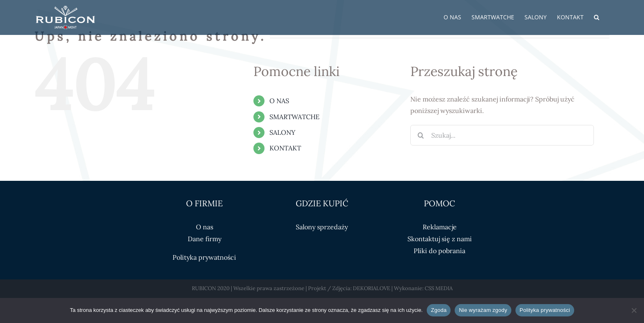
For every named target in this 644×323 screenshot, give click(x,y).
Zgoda (439, 310)
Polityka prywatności (204, 257)
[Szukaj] (421, 135)
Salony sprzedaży (322, 227)
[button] (597, 17)
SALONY (282, 132)
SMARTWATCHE (294, 117)
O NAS (279, 101)
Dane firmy (205, 239)
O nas (205, 227)
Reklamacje (440, 227)
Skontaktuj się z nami (440, 239)
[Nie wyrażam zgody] (634, 310)
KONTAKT (285, 148)
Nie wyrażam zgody (483, 310)
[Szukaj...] (502, 135)
